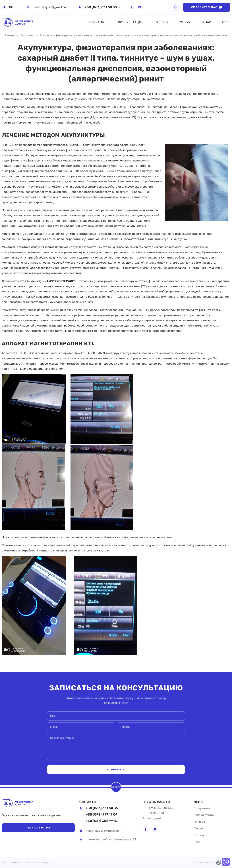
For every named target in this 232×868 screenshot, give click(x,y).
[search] (176, 7)
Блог (226, 22)
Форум (185, 22)
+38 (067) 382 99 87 (102, 821)
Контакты (88, 798)
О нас (207, 22)
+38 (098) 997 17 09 (101, 815)
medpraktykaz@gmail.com (51, 7)
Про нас (199, 835)
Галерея (162, 22)
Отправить (116, 769)
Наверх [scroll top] (116, 785)
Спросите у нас (207, 7)
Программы (97, 22)
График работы (158, 798)
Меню (199, 798)
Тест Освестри (25, 827)
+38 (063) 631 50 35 (101, 7)
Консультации (131, 22)
